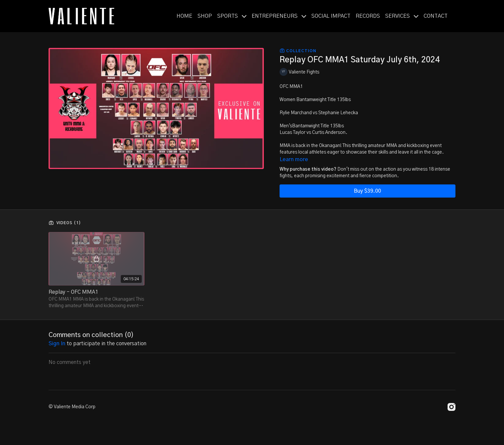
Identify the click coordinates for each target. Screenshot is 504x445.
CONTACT (436, 16)
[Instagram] (451, 407)
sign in (57, 344)
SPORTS (232, 16)
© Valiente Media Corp (72, 407)
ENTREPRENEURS (279, 16)
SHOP (205, 16)
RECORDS (368, 16)
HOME (184, 16)
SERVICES (402, 16)
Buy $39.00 (367, 191)
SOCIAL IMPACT (331, 16)
